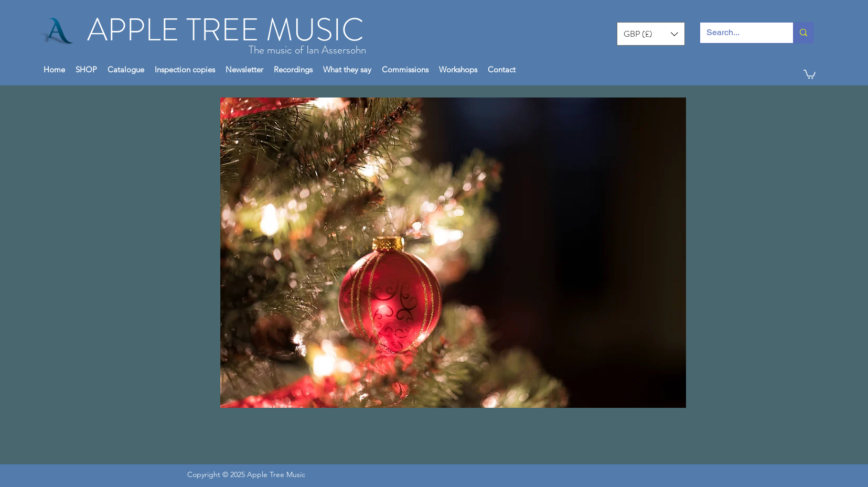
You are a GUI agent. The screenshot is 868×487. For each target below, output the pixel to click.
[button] (651, 34)
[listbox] (651, 34)
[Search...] (739, 33)
